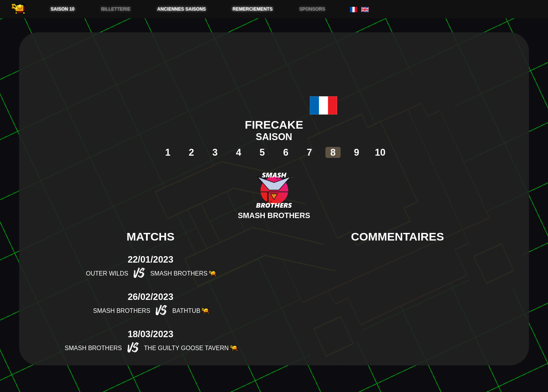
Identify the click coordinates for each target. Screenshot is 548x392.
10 (380, 152)
